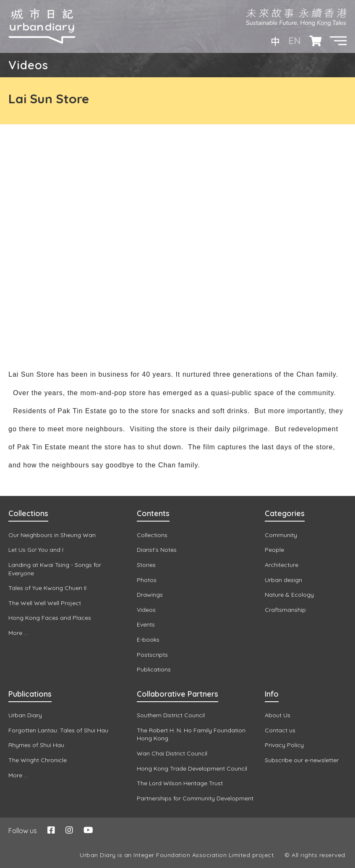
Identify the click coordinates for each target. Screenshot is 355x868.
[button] (338, 41)
